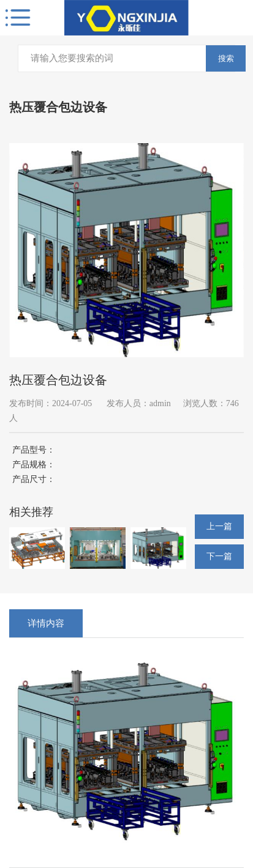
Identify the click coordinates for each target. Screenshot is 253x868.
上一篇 (219, 526)
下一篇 (219, 556)
